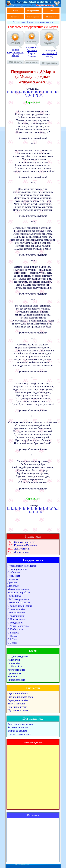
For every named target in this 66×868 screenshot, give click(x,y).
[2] (13, 92)
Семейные (13, 579)
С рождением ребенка (20, 606)
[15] (36, 95)
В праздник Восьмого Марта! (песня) (32, 55)
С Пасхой (13, 636)
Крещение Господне (25, 545)
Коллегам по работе (19, 592)
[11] (51, 92)
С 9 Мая (12, 643)
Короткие (13, 676)
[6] (29, 92)
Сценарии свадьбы (18, 700)
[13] (25, 95)
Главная (15, 11)
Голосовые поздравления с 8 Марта (33, 27)
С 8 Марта (13, 633)
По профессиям (16, 613)
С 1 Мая (12, 639)
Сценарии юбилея (18, 694)
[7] (33, 92)
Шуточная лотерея (18, 710)
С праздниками (16, 616)
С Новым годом (16, 619)
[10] (45, 92)
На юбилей (14, 660)
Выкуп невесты (16, 704)
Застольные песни (18, 727)
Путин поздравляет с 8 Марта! (15, 56)
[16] (41, 95)
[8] (37, 92)
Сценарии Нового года (20, 697)
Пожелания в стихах (19, 602)
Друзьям (12, 582)
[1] (9, 92)
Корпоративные (16, 670)
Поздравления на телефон (22, 566)
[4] (21, 92)
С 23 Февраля (15, 629)
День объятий (22, 549)
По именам (14, 576)
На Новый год (15, 666)
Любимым (13, 586)
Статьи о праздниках (19, 734)
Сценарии (15, 17)
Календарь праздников (20, 724)
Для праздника (33, 17)
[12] (56, 92)
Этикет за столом (17, 731)
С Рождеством (16, 623)
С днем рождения (17, 569)
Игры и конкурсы (17, 707)
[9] (41, 92)
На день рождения (18, 656)
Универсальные (16, 680)
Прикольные (15, 596)
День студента (22, 552)
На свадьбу (14, 663)
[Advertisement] (33, 840)
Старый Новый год (25, 542)
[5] (25, 92)
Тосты (51, 11)
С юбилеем (14, 572)
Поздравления (33, 11)
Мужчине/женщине (18, 589)
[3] (17, 92)
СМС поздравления (18, 599)
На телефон (51, 17)
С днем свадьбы (17, 609)
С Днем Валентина (18, 626)
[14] (30, 95)
